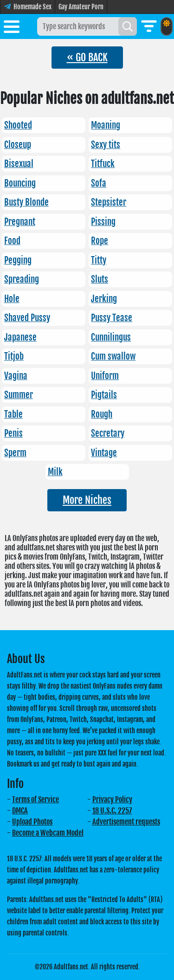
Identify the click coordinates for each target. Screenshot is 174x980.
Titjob (14, 356)
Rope (100, 241)
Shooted (18, 125)
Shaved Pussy (27, 318)
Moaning (106, 125)
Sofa (99, 183)
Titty (99, 260)
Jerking (104, 299)
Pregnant (20, 222)
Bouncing (20, 183)
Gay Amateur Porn (81, 7)
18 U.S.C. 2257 (112, 811)
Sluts (100, 279)
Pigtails (104, 395)
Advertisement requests (126, 822)
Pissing (103, 222)
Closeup (18, 145)
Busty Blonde (26, 202)
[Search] (128, 26)
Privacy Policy (112, 799)
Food (12, 241)
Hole (12, 299)
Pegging (18, 260)
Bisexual (19, 164)
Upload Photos (32, 822)
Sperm (15, 453)
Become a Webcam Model (48, 833)
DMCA (20, 811)
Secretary (108, 433)
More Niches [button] (87, 500)
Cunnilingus (111, 337)
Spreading (22, 279)
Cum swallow (113, 356)
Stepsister (109, 202)
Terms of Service (35, 799)
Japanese (20, 337)
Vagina (16, 376)
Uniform (105, 376)
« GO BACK (87, 57)
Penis (13, 433)
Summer (19, 395)
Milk (55, 472)
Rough (102, 414)
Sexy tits (106, 145)
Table (13, 414)
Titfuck (103, 164)
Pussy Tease (112, 318)
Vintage (104, 453)
